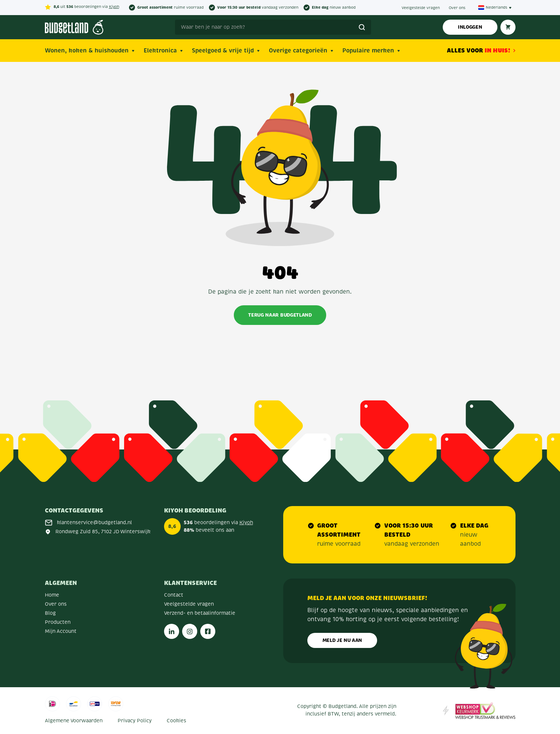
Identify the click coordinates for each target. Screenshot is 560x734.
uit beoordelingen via (82, 7)
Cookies (176, 721)
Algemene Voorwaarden (74, 721)
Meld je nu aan (342, 640)
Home (52, 595)
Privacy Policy (135, 721)
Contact (174, 595)
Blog (50, 613)
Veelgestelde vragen (421, 8)
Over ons (457, 8)
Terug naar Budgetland (280, 315)
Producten (58, 622)
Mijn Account (61, 631)
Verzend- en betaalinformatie (200, 613)
